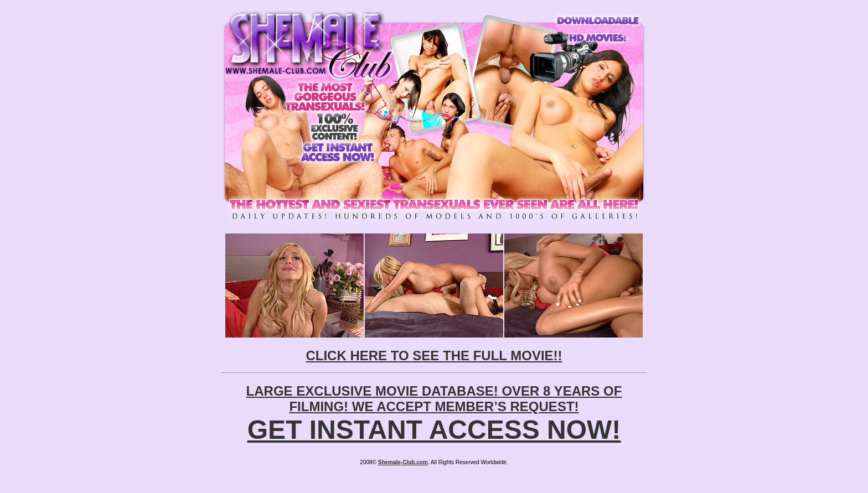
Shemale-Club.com (403, 462)
